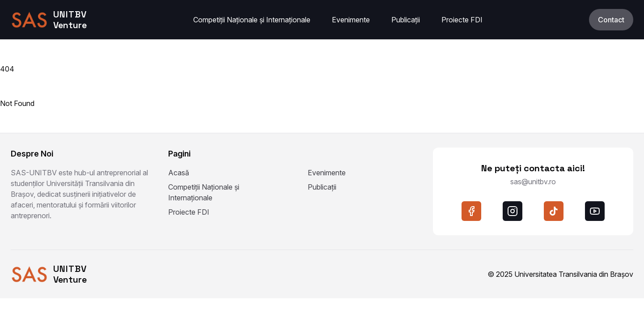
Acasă (179, 173)
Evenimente (351, 20)
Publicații (406, 20)
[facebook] (471, 211)
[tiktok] (554, 211)
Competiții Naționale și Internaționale (252, 20)
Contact (611, 20)
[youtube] (595, 211)
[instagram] (513, 211)
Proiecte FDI (462, 20)
